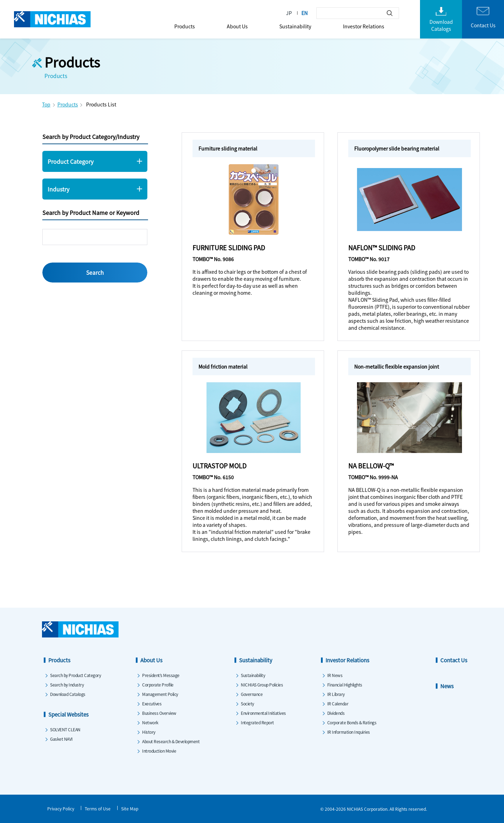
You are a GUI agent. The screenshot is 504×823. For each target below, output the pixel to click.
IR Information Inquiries (349, 732)
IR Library (336, 694)
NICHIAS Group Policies (262, 685)
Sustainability (295, 26)
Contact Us (454, 660)
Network (150, 722)
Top (46, 104)
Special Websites (68, 714)
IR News (335, 675)
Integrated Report (257, 722)
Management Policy (160, 694)
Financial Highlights (345, 685)
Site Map (130, 808)
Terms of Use (98, 808)
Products (185, 26)
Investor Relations (364, 26)
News (447, 686)
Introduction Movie (159, 751)
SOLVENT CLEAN (65, 729)
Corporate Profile (158, 685)
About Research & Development (171, 741)
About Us (237, 26)
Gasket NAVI (61, 739)
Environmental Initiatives (263, 713)
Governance (252, 694)
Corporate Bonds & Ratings (352, 722)
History (149, 732)
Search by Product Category (75, 675)
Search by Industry (67, 685)
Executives (152, 703)
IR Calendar (338, 703)
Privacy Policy (61, 808)
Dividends (336, 713)
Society (247, 703)
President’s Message (161, 675)
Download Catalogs (68, 694)
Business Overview (159, 713)
